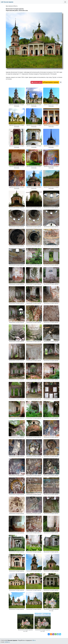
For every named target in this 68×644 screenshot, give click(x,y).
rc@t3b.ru (7, 642)
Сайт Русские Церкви (7, 2)
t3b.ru (34, 640)
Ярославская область (12, 6)
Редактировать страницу (51, 82)
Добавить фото (36, 82)
